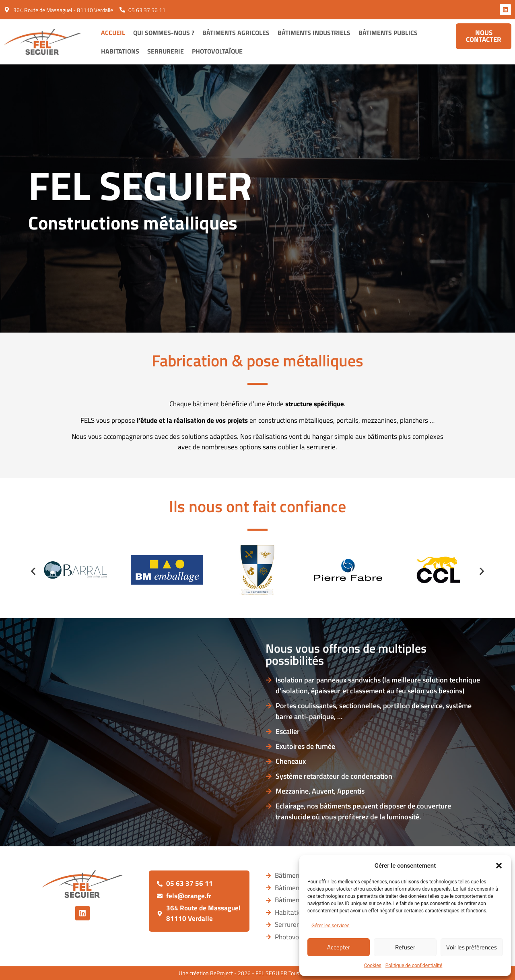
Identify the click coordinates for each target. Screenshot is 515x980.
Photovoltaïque (217, 51)
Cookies (373, 966)
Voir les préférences (472, 947)
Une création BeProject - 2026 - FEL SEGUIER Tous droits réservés (257, 973)
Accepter (339, 947)
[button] (499, 866)
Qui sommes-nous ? (164, 33)
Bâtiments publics (388, 33)
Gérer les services (331, 926)
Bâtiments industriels (314, 33)
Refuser (405, 947)
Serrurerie (166, 51)
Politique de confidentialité (414, 966)
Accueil (113, 33)
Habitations (120, 51)
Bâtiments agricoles (236, 33)
